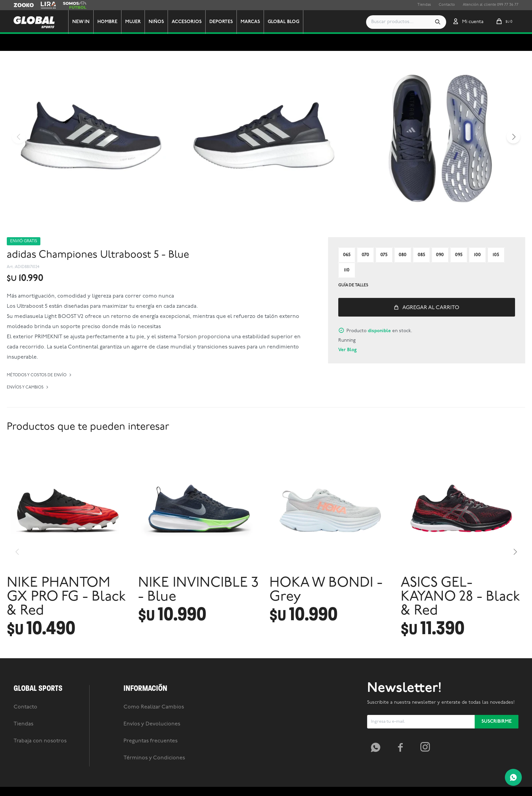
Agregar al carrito (431, 308)
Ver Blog (347, 350)
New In (81, 22)
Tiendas (424, 5)
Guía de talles (353, 285)
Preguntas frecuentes (150, 741)
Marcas (250, 22)
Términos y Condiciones (154, 758)
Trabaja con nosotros (40, 741)
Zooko (19, 5)
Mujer (133, 22)
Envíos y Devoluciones (152, 724)
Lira (44, 5)
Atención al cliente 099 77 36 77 (491, 5)
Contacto (447, 5)
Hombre (107, 22)
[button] (438, 22)
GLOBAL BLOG (283, 22)
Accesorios (187, 22)
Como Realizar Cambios (154, 707)
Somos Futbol (75, 5)
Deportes (221, 22)
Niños (156, 22)
